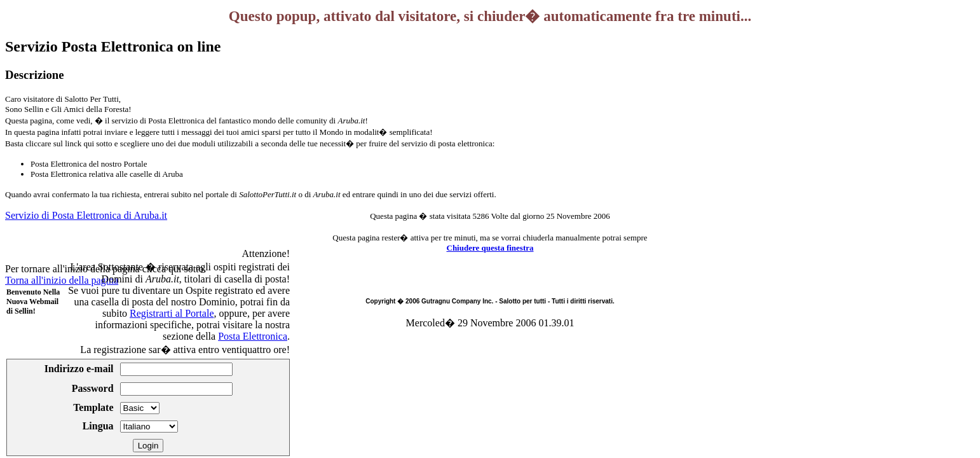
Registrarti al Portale (172, 313)
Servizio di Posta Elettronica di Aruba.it (86, 215)
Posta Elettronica (253, 336)
